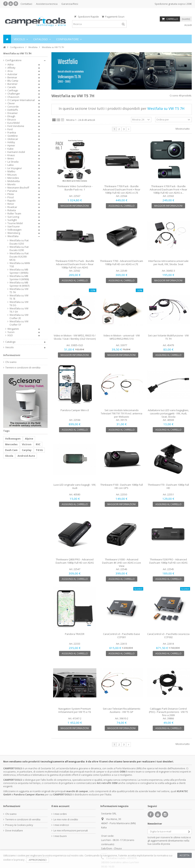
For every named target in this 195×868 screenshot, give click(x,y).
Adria (10, 65)
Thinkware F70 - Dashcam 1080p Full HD (168, 486)
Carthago (13, 90)
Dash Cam (11, 450)
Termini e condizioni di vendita (23, 368)
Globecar (13, 139)
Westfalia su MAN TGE (20, 265)
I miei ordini (60, 814)
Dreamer (13, 113)
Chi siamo (11, 362)
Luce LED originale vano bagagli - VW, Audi (75, 486)
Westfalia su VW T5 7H (19, 291)
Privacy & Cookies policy (19, 825)
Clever (11, 103)
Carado (12, 87)
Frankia (12, 133)
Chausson (13, 97)
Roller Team (14, 214)
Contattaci (26, 4)
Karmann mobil (16, 152)
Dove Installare (14, 831)
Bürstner (12, 84)
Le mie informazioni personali (71, 831)
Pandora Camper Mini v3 (75, 410)
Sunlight (12, 220)
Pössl (11, 197)
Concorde (13, 107)
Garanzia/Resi (70, 4)
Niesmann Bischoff (18, 188)
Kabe (10, 149)
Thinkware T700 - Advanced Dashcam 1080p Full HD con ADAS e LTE (121, 263)
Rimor (11, 204)
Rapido (12, 201)
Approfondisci (38, 860)
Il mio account (60, 806)
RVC (38, 444)
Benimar (12, 77)
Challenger (14, 94)
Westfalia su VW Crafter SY (19, 323)
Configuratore (13, 60)
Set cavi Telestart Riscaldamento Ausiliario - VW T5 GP (122, 710)
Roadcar (12, 207)
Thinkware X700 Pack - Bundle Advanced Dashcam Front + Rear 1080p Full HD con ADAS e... (168, 189)
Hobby (11, 142)
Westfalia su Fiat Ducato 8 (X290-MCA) (19, 257)
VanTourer (14, 227)
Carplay (27, 450)
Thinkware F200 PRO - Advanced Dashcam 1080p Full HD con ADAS (168, 561)
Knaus (11, 155)
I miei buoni (60, 836)
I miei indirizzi (61, 825)
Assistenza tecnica (47, 4)
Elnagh (11, 116)
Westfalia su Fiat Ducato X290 (19, 249)
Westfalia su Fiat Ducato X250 (19, 242)
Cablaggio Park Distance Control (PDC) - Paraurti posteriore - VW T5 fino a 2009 (168, 712)
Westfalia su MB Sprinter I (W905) (19, 271)
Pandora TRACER (75, 634)
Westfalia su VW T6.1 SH (19, 310)
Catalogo (10, 342)
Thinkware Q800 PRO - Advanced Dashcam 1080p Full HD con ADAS (75, 561)
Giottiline (13, 136)
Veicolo (10, 347)
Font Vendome (16, 126)
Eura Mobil (14, 123)
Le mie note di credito (66, 819)
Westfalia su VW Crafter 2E (19, 317)
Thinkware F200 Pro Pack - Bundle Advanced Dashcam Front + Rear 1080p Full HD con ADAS (75, 264)
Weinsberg (14, 233)
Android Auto (26, 456)
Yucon (11, 332)
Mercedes (13, 178)
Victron (27, 444)
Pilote (11, 194)
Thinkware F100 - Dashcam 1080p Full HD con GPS (122, 486)
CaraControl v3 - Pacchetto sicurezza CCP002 (168, 636)
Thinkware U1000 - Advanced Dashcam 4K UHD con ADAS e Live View (121, 563)
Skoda (9, 456)
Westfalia (13, 236)
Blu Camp (13, 81)
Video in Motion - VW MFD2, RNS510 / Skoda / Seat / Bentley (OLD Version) (75, 337)
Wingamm (13, 329)
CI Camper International (21, 100)
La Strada (13, 162)
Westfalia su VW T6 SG (19, 304)
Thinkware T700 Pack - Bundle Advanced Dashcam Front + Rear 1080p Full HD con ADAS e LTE (122, 189)
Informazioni (12, 355)
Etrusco (12, 120)
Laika (10, 165)
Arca (10, 71)
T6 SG (39, 450)
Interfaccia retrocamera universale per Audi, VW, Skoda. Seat (168, 263)
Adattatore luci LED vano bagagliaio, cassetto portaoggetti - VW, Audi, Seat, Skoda (168, 413)
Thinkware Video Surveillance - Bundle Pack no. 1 (75, 188)
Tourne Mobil (15, 223)
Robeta (12, 210)
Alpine (29, 439)
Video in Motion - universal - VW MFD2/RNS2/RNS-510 (122, 337)
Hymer (11, 146)
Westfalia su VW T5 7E (19, 297)
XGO (10, 335)
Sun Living (13, 217)
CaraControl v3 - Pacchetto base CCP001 (121, 636)
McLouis (12, 175)
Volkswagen (14, 230)
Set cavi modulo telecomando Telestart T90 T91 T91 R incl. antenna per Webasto (121, 413)
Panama (12, 191)
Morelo (12, 184)
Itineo (11, 158)
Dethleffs (13, 110)
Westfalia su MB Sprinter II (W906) (19, 278)
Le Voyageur (15, 168)
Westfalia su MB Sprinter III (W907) (19, 284)
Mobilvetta (14, 181)
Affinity (11, 68)
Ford (10, 129)
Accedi (188, 25)
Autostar (12, 74)
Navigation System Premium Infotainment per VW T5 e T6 (75, 710)
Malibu (11, 171)
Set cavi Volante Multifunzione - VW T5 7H (168, 337)
